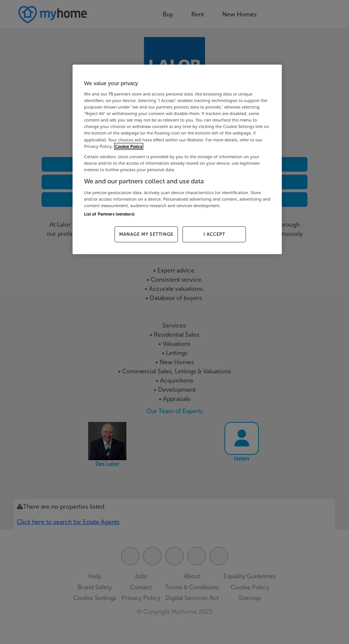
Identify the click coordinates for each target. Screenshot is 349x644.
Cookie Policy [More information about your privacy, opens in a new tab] (129, 146)
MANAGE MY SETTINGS (146, 234)
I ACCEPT (214, 234)
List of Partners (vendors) (109, 214)
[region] (177, 160)
